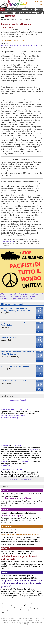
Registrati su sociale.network (22, 479)
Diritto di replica (24, 622)
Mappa (13, 13)
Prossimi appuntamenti (13, 304)
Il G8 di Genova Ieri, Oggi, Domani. (15, 366)
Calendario (5, 13)
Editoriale (7, 527)
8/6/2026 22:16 (22, 409)
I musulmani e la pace (12, 515)
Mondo (16, 10)
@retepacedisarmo (8, 409)
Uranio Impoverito (25, 20)
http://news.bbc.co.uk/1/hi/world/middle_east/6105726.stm (20, 46)
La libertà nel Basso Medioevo (16, 498)
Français (35, 13)
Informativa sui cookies (11, 622)
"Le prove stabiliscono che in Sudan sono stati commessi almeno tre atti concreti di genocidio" (22, 583)
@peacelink (5, 445)
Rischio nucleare (10, 20)
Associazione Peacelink (18, 400)
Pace (2, 10)
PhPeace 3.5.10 (18, 620)
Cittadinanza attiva (27, 10)
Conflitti (6, 572)
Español (21, 13)
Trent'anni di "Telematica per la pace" (20, 535)
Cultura (9, 10)
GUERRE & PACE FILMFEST (14, 381)
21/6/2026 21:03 (17, 470)
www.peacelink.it (8, 241)
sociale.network (8, 396)
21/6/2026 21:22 (17, 445)
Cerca (41, 5)
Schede (5, 490)
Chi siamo (39, 1)
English (28, 13)
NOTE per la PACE (9, 337)
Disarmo (10, 16)
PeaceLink (20, 40)
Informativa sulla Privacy (33, 620)
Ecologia (39, 10)
